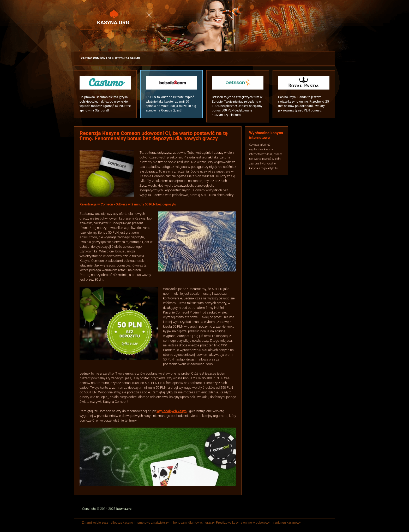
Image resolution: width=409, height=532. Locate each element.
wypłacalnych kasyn (172, 411)
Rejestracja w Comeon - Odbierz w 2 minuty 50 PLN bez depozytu (128, 204)
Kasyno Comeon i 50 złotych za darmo (110, 58)
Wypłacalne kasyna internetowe (266, 135)
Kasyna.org (113, 22)
